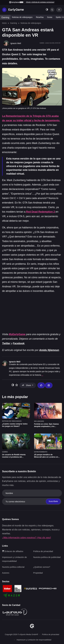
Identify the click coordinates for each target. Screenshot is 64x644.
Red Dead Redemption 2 (40, 212)
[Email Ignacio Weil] (49, 385)
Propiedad (38, 573)
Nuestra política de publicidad (47, 557)
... (42, 375)
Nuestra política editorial (13, 567)
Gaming (5, 17)
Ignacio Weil (15, 362)
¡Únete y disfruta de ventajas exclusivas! (40, 2)
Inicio (4, 23)
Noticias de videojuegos (22, 17)
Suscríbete (53, 501)
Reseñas (40, 17)
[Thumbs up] (41, 385)
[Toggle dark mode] (47, 10)
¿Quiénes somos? (42, 567)
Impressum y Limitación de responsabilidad (34, 640)
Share (27, 385)
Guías (50, 17)
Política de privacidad (43, 551)
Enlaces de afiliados (13, 551)
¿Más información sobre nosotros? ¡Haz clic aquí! (27, 538)
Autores (6, 573)
